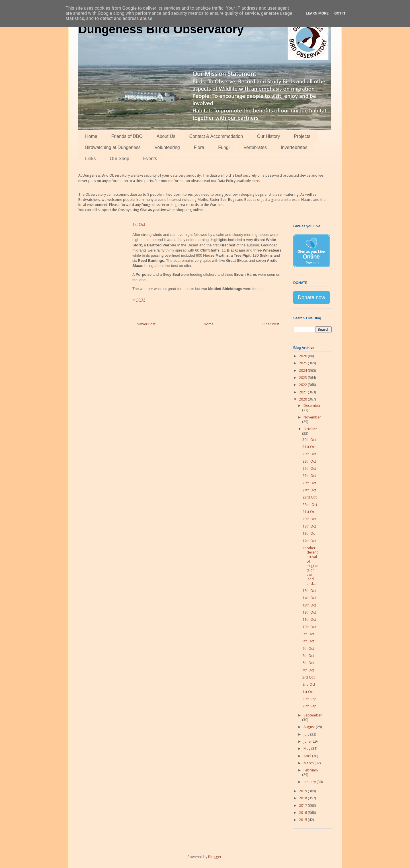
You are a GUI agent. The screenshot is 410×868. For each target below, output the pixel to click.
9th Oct (308, 634)
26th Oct (309, 476)
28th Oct (309, 461)
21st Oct (309, 512)
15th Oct (309, 591)
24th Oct (309, 490)
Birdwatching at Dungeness (113, 147)
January (310, 782)
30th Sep (309, 699)
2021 (303, 392)
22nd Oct (310, 505)
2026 (303, 356)
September (313, 715)
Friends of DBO (127, 136)
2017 (303, 805)
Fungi (224, 147)
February (311, 770)
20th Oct (309, 519)
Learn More (317, 13)
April (308, 756)
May (307, 748)
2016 (303, 813)
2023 (303, 378)
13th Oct (309, 605)
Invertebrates (294, 147)
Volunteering (167, 147)
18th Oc (309, 533)
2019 (303, 791)
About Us (166, 136)
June (307, 741)
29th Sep (309, 706)
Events (150, 159)
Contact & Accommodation (216, 136)
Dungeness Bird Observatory (161, 29)
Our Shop (119, 159)
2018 (303, 798)
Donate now (311, 297)
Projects (302, 136)
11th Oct (309, 619)
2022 (303, 385)
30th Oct (309, 440)
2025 (303, 363)
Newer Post (146, 324)
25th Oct (309, 483)
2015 (303, 820)
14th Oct (309, 598)
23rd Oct (309, 497)
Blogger (215, 857)
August (310, 727)
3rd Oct (308, 677)
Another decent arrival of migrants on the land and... (310, 566)
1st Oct (308, 692)
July (307, 734)
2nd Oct (309, 684)
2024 (303, 370)
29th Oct (309, 454)
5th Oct (308, 663)
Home (91, 136)
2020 (303, 399)
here (255, 181)
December (312, 406)
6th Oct (308, 656)
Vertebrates (255, 147)
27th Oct (309, 468)
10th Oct (309, 627)
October (310, 429)
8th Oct (308, 641)
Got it (340, 13)
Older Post (270, 324)
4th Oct (308, 670)
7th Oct (308, 649)
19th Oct (309, 526)
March (309, 763)
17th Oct (309, 541)
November (312, 417)
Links (90, 159)
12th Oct (309, 612)
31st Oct (309, 447)
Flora (199, 147)
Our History (268, 136)
